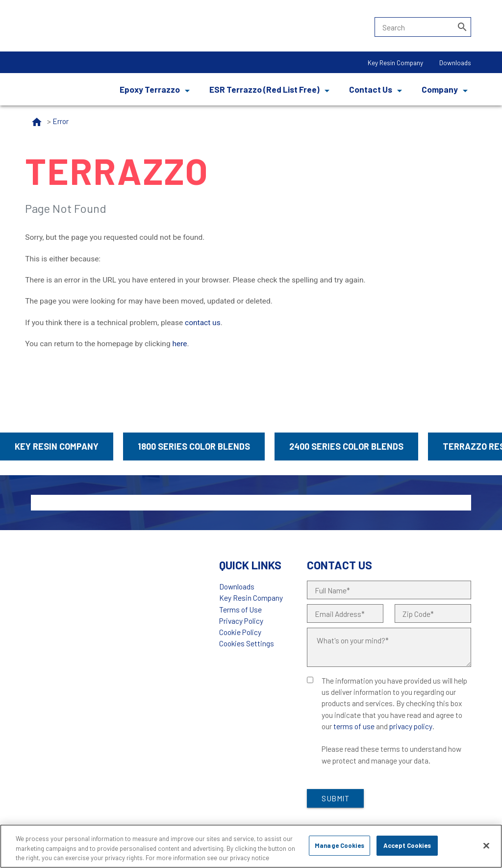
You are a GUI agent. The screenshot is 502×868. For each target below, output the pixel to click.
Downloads (455, 63)
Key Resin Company (395, 63)
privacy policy (411, 726)
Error (61, 121)
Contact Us (371, 89)
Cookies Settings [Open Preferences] (247, 643)
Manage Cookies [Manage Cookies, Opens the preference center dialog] (339, 845)
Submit (335, 798)
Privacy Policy (241, 621)
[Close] (486, 845)
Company (440, 89)
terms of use (354, 726)
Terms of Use (240, 609)
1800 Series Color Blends (194, 446)
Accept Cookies (407, 845)
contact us (203, 323)
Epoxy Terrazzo (150, 89)
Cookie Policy (240, 632)
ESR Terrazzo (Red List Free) (264, 89)
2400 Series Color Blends (346, 446)
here (179, 344)
